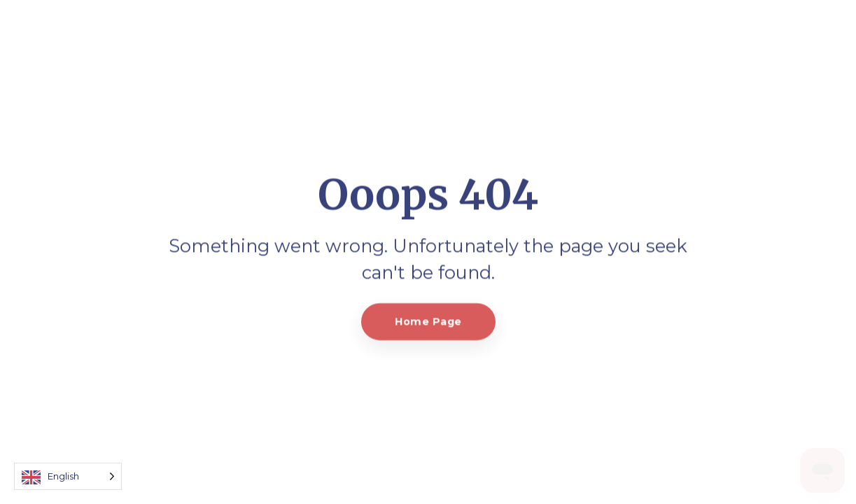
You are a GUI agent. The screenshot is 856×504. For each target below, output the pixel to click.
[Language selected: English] (68, 476)
